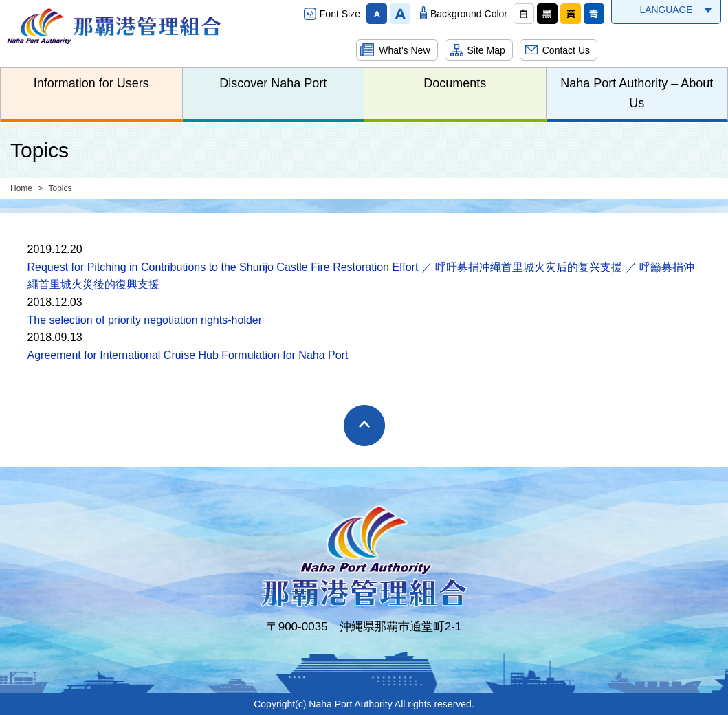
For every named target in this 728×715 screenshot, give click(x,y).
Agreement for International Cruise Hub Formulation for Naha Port (188, 355)
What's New (404, 50)
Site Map (486, 50)
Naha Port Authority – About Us (637, 93)
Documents (455, 83)
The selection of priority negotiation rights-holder (145, 320)
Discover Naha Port (273, 83)
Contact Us (566, 50)
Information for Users (91, 83)
